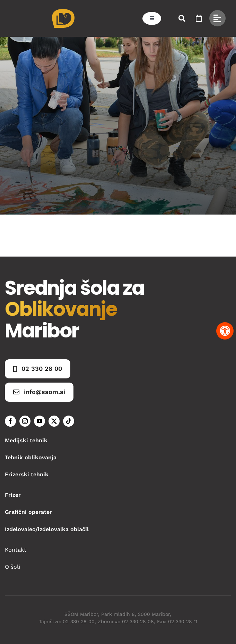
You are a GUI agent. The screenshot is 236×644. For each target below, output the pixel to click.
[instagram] (25, 421)
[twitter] (54, 421)
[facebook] (10, 421)
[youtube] (40, 421)
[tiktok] (69, 421)
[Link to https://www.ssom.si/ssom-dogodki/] (199, 18)
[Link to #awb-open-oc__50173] (182, 18)
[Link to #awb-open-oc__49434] (217, 18)
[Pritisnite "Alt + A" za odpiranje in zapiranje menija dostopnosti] (225, 331)
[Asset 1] (63, 12)
